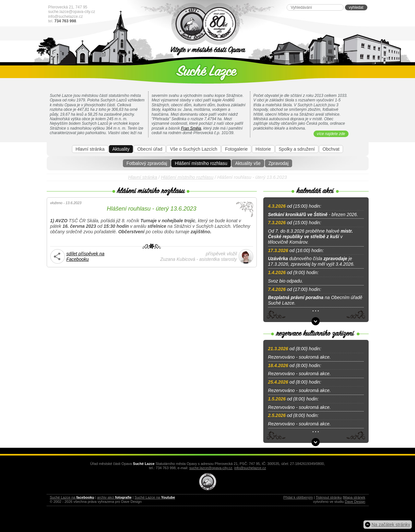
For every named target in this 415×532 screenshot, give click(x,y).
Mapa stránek (355, 497)
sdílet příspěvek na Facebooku (86, 256)
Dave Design (355, 502)
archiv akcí (114, 497)
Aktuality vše (248, 163)
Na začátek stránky (391, 525)
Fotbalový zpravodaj (147, 163)
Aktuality (121, 149)
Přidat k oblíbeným (298, 497)
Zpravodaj (279, 163)
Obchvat (331, 149)
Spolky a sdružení (297, 149)
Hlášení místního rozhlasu (201, 163)
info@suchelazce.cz (66, 17)
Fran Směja (191, 128)
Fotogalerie (236, 149)
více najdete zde (331, 134)
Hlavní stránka (90, 149)
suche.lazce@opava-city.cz (72, 12)
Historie (263, 149)
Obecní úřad (150, 149)
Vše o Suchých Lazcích (194, 149)
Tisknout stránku (329, 497)
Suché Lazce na (72, 497)
